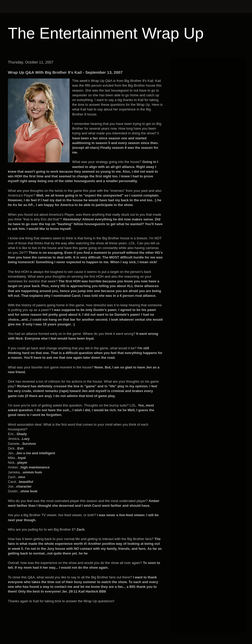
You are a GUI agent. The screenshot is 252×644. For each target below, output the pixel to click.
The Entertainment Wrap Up (106, 33)
